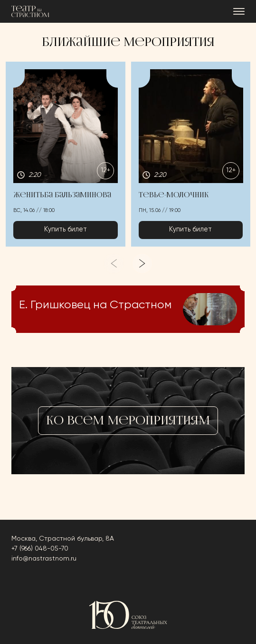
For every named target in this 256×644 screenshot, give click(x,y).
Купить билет (66, 230)
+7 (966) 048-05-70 (40, 549)
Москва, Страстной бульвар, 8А (63, 539)
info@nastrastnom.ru (44, 559)
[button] (66, 154)
